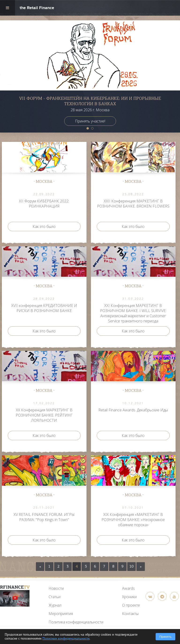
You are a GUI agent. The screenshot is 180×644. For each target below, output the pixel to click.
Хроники (129, 597)
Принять (165, 637)
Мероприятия (61, 614)
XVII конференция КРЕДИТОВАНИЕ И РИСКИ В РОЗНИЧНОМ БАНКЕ (44, 308)
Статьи (54, 597)
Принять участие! (90, 121)
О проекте (131, 605)
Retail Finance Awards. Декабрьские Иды (133, 410)
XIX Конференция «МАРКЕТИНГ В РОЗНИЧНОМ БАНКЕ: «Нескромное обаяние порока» (133, 520)
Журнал (55, 605)
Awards (128, 588)
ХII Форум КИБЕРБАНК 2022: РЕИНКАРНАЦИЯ (44, 204)
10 (131, 566)
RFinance (15, 587)
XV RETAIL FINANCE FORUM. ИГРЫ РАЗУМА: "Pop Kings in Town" (44, 517)
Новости (56, 588)
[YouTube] (15, 598)
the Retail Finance (37, 8)
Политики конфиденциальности (66, 639)
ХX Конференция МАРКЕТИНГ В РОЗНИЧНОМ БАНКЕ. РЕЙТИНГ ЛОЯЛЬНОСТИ (44, 415)
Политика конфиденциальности (76, 622)
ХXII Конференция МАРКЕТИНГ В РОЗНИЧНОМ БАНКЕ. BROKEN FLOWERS (133, 204)
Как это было (44, 227)
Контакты (130, 614)
